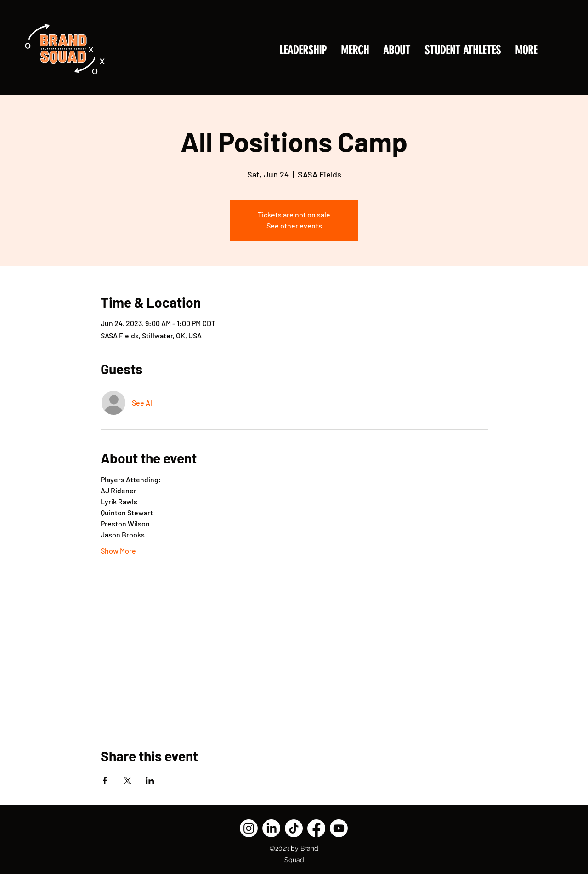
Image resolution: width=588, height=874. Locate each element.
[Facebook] (316, 828)
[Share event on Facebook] (105, 781)
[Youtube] (339, 828)
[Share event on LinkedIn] (150, 781)
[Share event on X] (127, 781)
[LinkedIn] (271, 828)
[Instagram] (249, 828)
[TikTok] (294, 828)
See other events (294, 226)
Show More (118, 551)
